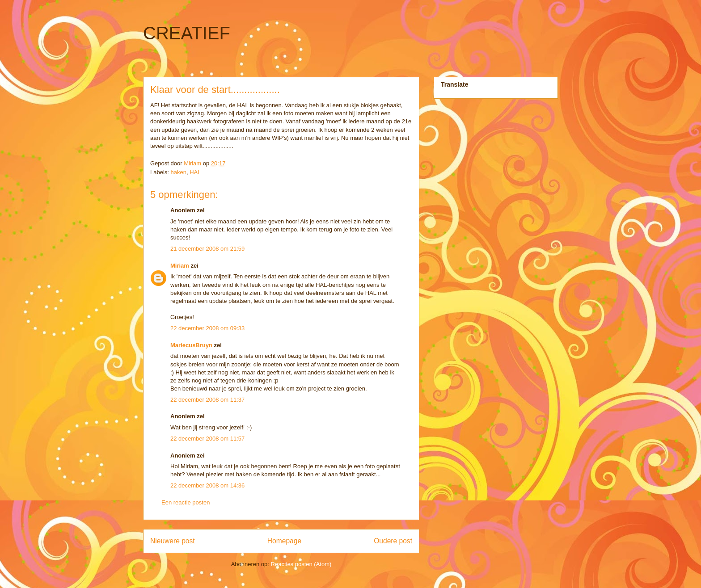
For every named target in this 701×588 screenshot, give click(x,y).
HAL (195, 172)
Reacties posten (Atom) (301, 564)
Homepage (284, 541)
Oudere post (393, 541)
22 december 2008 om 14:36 (207, 485)
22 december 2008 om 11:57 (207, 439)
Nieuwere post (173, 541)
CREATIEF (187, 33)
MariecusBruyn (191, 345)
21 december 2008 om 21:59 (207, 249)
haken (179, 172)
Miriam (180, 266)
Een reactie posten (186, 502)
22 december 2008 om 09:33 (207, 328)
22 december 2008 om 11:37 (207, 400)
